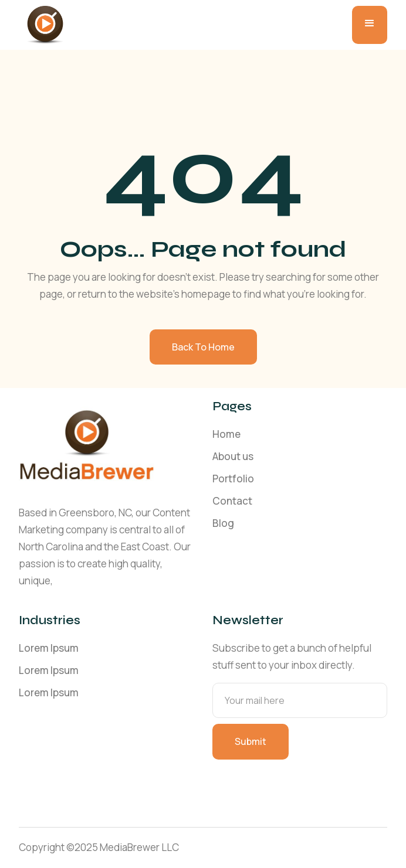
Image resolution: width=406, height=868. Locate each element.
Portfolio (233, 479)
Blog (223, 523)
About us (233, 456)
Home (226, 434)
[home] (42, 25)
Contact (232, 501)
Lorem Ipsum (49, 648)
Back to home (203, 347)
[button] (370, 25)
